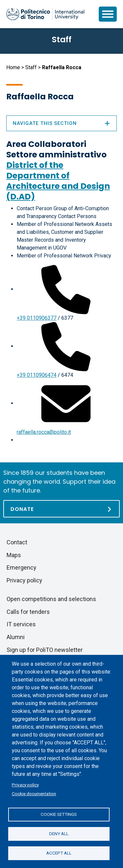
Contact (17, 542)
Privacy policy (25, 785)
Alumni (16, 637)
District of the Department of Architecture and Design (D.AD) (58, 181)
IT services (21, 624)
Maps (14, 555)
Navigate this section (61, 123)
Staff (31, 67)
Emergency (21, 567)
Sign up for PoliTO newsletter (45, 650)
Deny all (59, 834)
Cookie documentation (34, 794)
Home (13, 67)
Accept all (59, 853)
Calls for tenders (28, 612)
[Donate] (61, 509)
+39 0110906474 (37, 375)
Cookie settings (59, 814)
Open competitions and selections (51, 599)
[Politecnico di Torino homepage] (45, 14)
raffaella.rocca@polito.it (44, 432)
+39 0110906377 (37, 318)
